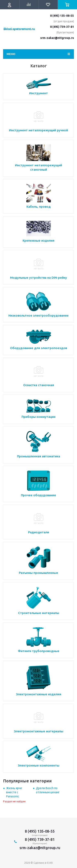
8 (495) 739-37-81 (62, 27)
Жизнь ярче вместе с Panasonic (14, 792)
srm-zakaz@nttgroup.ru (57, 38)
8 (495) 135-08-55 (62, 16)
